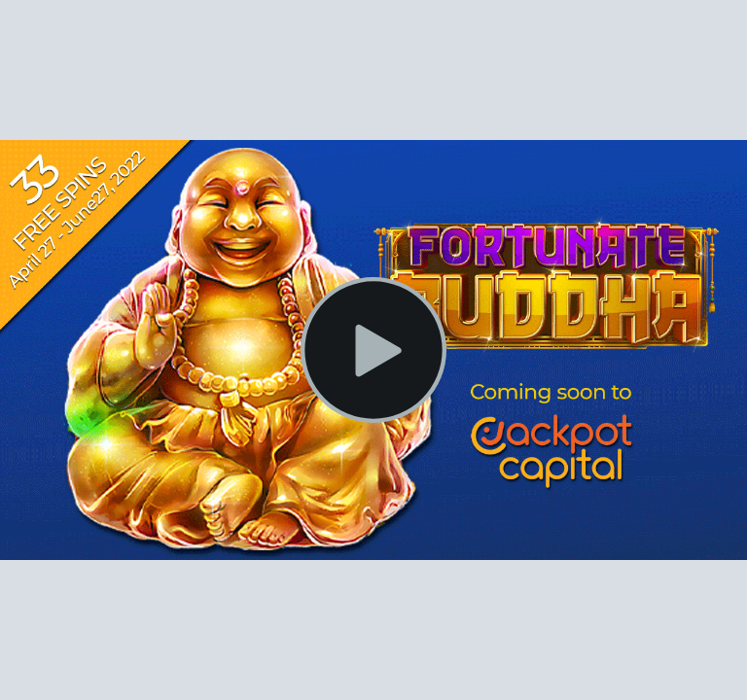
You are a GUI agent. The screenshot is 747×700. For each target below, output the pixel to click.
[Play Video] (373, 350)
